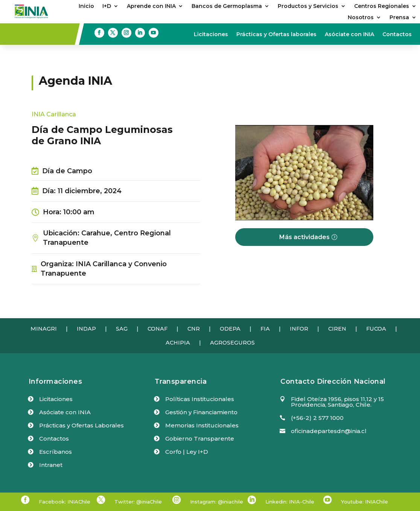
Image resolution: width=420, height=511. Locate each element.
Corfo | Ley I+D (187, 452)
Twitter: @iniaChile (138, 502)
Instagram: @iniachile (217, 502)
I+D (107, 6)
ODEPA (230, 329)
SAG (122, 329)
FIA (265, 329)
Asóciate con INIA (349, 35)
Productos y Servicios (308, 6)
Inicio (86, 6)
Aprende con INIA (151, 6)
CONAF (157, 329)
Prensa (399, 18)
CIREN (337, 329)
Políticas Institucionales (200, 399)
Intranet (51, 465)
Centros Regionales (382, 6)
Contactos (397, 35)
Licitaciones (211, 35)
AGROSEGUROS (232, 343)
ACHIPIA (178, 343)
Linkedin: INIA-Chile (290, 502)
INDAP (86, 329)
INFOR (299, 329)
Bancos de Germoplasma (227, 6)
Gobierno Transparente (200, 439)
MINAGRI (44, 329)
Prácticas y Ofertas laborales (276, 35)
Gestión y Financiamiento (201, 412)
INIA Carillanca (54, 114)
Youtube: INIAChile (364, 502)
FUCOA (376, 329)
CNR (194, 329)
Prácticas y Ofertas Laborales (81, 425)
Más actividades (304, 237)
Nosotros (361, 18)
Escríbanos (56, 452)
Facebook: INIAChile (65, 502)
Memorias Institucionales (202, 425)
